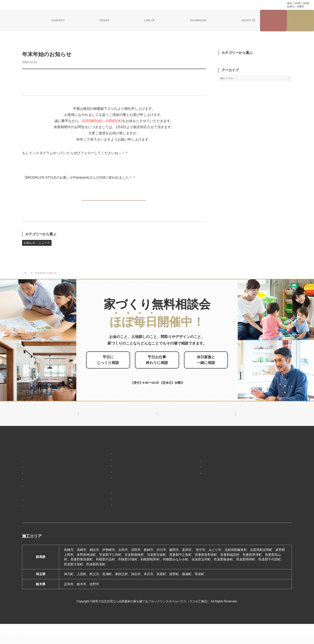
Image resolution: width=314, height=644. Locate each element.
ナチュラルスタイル (105, 471)
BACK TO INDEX (114, 204)
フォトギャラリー (37, 519)
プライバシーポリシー (262, 509)
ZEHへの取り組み (196, 497)
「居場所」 (32, 472)
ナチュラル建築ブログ (179, 5)
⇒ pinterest (32, 173)
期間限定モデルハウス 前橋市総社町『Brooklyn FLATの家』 (134, 517)
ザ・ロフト (98, 485)
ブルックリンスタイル (106, 464)
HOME (27, 456)
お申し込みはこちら (165, 378)
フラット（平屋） (103, 478)
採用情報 (189, 514)
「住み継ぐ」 (34, 487)
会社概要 (191, 472)
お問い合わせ (137, 5)
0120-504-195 (266, 5)
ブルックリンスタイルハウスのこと (210, 465)
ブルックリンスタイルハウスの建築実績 (53, 511)
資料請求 (155, 5)
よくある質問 (115, 5)
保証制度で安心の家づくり (43, 494)
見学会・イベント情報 (274, 21)
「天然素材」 (34, 480)
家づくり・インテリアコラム (216, 5)
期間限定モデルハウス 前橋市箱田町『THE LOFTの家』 (131, 510)
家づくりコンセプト (38, 465)
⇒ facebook (33, 167)
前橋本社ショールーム (106, 524)
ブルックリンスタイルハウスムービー (211, 506)
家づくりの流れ (35, 501)
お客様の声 (32, 526)
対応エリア (192, 480)
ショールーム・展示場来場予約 (112, 502)
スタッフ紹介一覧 (197, 487)
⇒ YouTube (32, 185)
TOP (25, 281)
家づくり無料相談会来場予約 (301, 21)
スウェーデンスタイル (106, 492)
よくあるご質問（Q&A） (201, 523)
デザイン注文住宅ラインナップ (112, 456)
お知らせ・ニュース (37, 78)
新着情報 (38, 281)
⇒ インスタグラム (60, 161)
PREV (34, 204)
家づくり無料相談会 (260, 500)
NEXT (194, 204)
